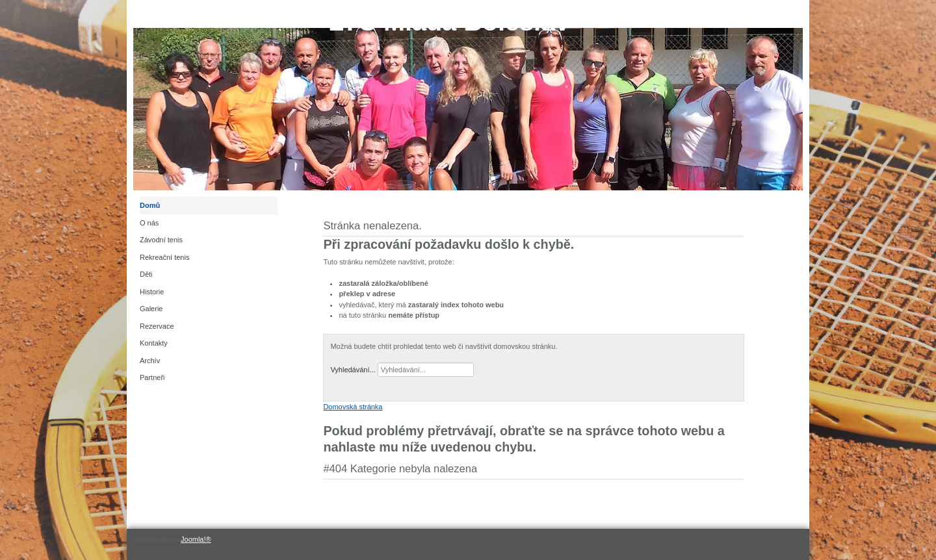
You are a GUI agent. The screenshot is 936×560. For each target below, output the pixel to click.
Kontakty (154, 343)
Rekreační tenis (164, 257)
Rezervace (157, 326)
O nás (149, 223)
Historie (152, 292)
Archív (150, 361)
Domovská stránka (353, 407)
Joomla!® (196, 539)
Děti (146, 274)
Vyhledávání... (353, 370)
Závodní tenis (161, 240)
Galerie (151, 309)
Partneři (152, 377)
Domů (150, 205)
